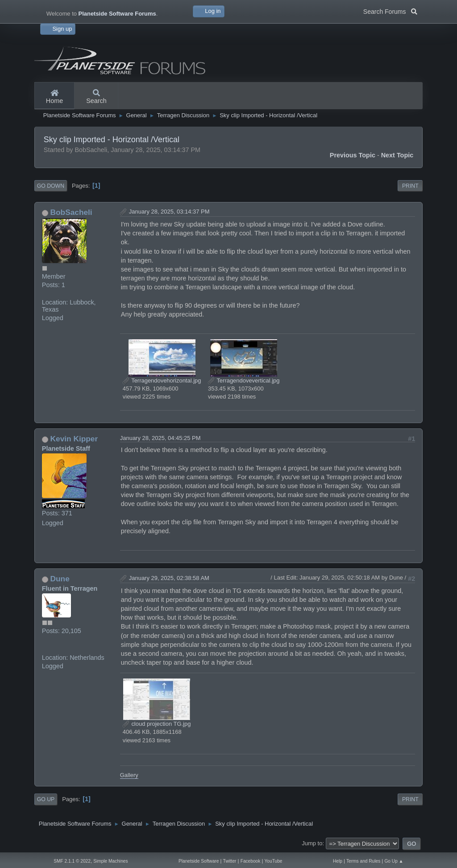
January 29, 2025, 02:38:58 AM (169, 578)
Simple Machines (110, 861)
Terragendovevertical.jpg (244, 381)
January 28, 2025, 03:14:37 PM (169, 212)
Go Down (51, 186)
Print (410, 186)
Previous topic (353, 155)
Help (338, 861)
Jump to (312, 843)
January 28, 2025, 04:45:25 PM (160, 438)
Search (96, 97)
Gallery (129, 775)
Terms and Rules (363, 861)
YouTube (274, 861)
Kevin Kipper (74, 439)
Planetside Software (199, 861)
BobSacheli (71, 212)
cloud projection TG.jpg (157, 724)
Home (54, 97)
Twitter (230, 861)
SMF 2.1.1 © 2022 (72, 861)
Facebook (251, 861)
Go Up (46, 799)
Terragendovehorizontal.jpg (162, 381)
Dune (60, 579)
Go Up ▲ (394, 861)
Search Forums (390, 11)
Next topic (397, 155)
